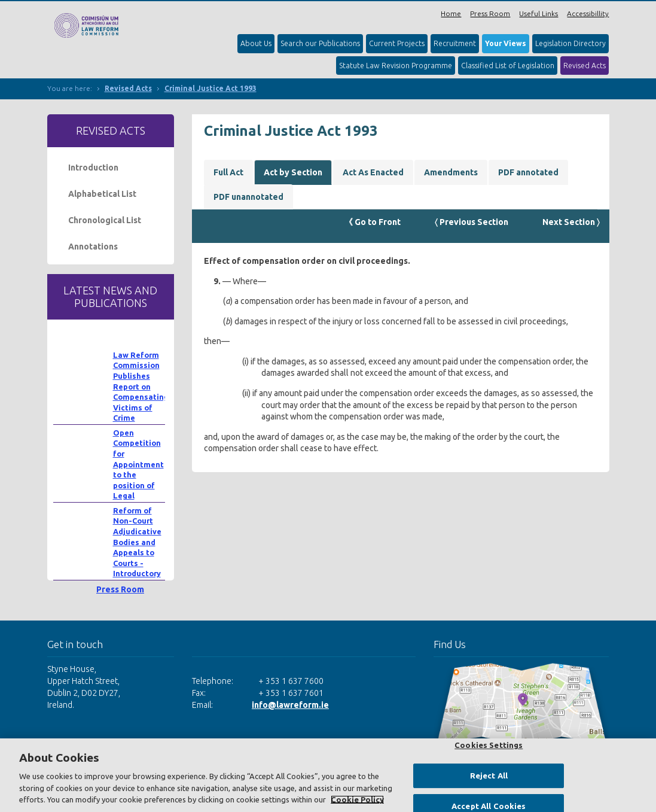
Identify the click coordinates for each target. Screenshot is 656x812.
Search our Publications (320, 43)
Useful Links (538, 13)
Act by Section (293, 172)
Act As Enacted (373, 172)
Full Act (228, 172)
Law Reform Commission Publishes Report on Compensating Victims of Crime (141, 387)
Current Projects (397, 43)
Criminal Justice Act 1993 (210, 88)
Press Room (490, 13)
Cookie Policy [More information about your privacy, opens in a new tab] (357, 799)
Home (451, 13)
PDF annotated (528, 172)
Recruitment (455, 43)
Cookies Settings (489, 745)
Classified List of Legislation (508, 66)
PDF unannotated (248, 197)
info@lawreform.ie (290, 705)
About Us (256, 43)
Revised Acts (585, 66)
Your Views (506, 43)
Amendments (451, 172)
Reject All (489, 775)
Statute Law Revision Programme (396, 66)
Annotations (93, 247)
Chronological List (105, 220)
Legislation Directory (570, 43)
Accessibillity (588, 13)
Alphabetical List (102, 194)
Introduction (93, 168)
